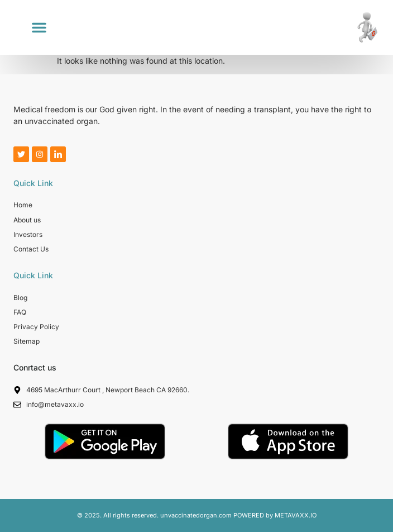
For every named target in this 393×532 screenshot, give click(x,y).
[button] (39, 27)
